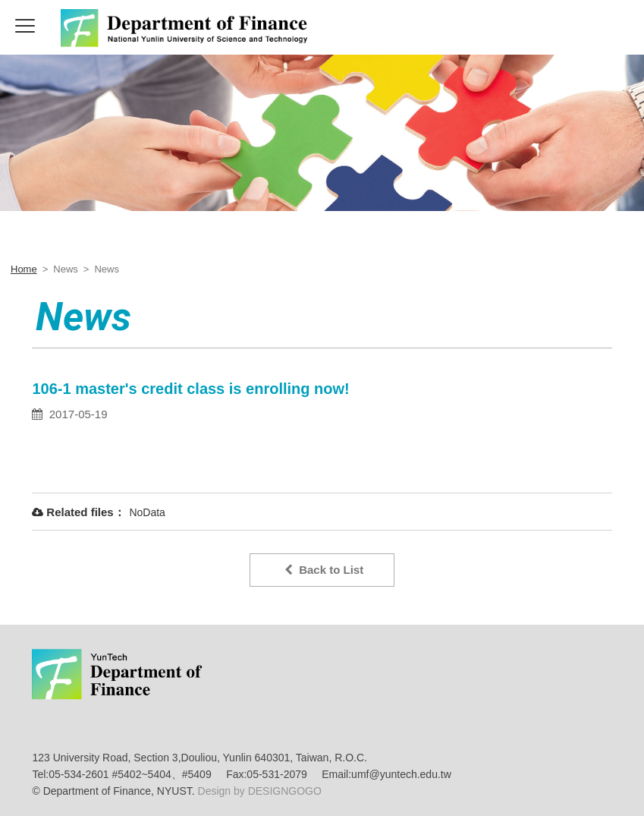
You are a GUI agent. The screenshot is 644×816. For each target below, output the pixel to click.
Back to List (324, 570)
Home (24, 269)
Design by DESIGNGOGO (258, 791)
